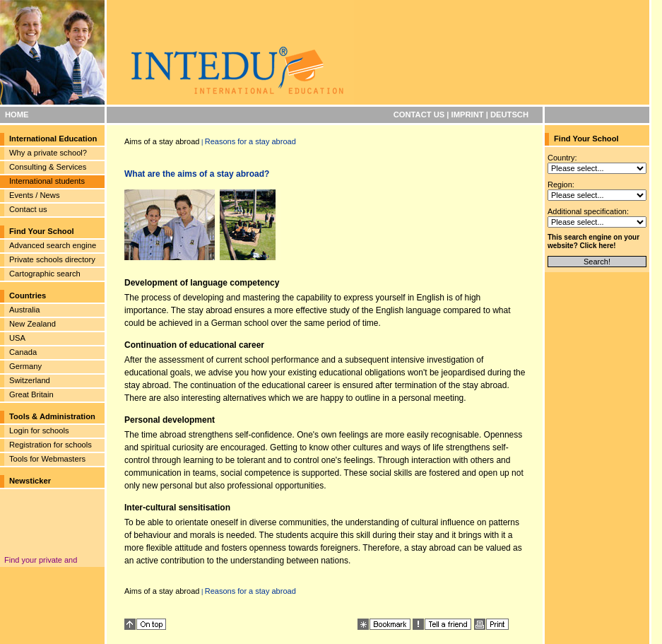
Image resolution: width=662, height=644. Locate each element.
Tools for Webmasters (47, 459)
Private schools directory (52, 259)
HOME (17, 115)
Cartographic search (45, 274)
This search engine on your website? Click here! (593, 241)
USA (17, 338)
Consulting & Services (48, 167)
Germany (25, 366)
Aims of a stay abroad (162, 141)
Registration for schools (51, 445)
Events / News (35, 195)
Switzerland (30, 380)
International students (47, 181)
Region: (561, 185)
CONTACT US (419, 115)
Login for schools (39, 431)
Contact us (28, 209)
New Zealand (32, 324)
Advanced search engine (53, 245)
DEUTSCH (509, 115)
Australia (25, 310)
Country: (562, 158)
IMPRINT (468, 115)
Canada (23, 352)
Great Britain (31, 394)
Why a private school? (48, 153)
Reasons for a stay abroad (250, 141)
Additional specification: (588, 211)
